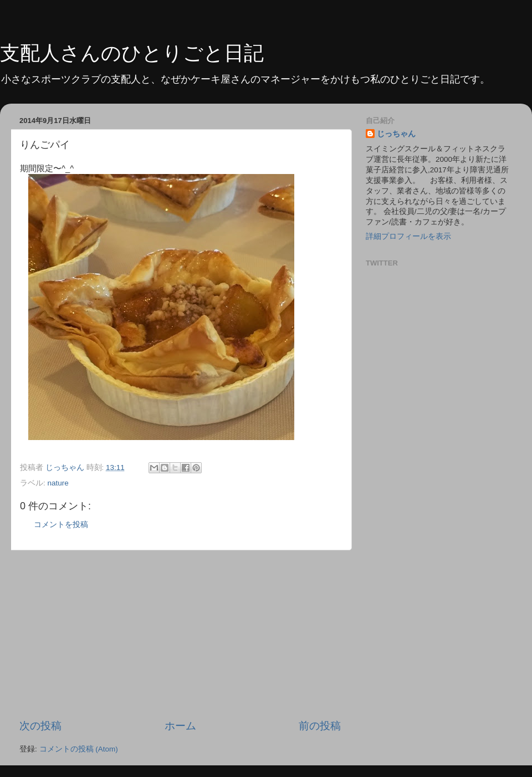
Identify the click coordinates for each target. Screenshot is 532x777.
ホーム (180, 726)
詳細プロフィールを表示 (408, 236)
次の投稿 (40, 726)
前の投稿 (320, 726)
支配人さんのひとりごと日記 (132, 53)
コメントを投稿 (61, 525)
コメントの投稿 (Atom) (79, 749)
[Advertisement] (180, 635)
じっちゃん (396, 134)
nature (58, 483)
